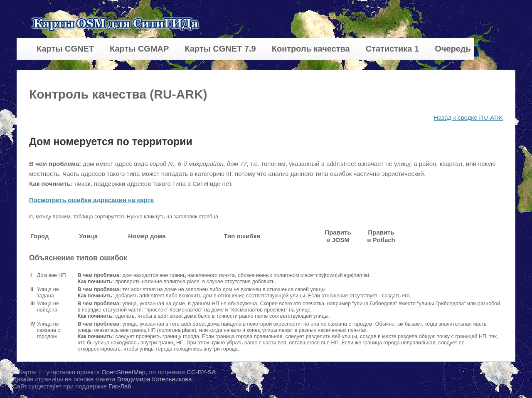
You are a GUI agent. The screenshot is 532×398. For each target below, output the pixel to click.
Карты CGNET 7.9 (220, 49)
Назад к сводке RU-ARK (468, 117)
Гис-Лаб (121, 386)
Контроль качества (311, 49)
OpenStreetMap (123, 372)
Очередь (453, 49)
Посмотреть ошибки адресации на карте (91, 200)
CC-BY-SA (201, 372)
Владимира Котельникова (155, 379)
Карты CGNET (65, 49)
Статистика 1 (392, 49)
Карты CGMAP (139, 49)
